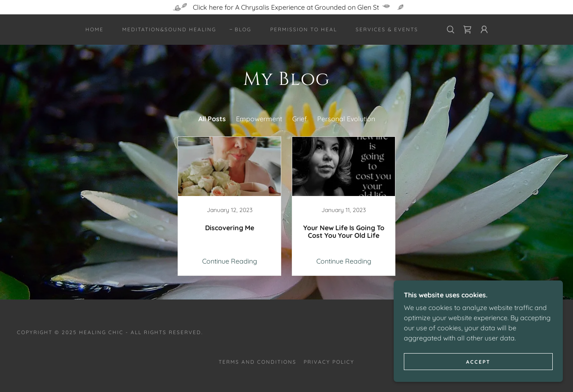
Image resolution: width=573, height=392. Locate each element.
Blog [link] (243, 29)
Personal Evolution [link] (346, 119)
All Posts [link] (212, 119)
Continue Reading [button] (230, 261)
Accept (478, 362)
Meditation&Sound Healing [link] (169, 29)
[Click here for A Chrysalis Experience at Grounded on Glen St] (286, 7)
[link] (467, 30)
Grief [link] (300, 119)
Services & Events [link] (387, 29)
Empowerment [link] (259, 119)
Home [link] (95, 29)
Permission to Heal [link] (304, 29)
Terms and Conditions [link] (258, 362)
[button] (484, 30)
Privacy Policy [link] (329, 362)
